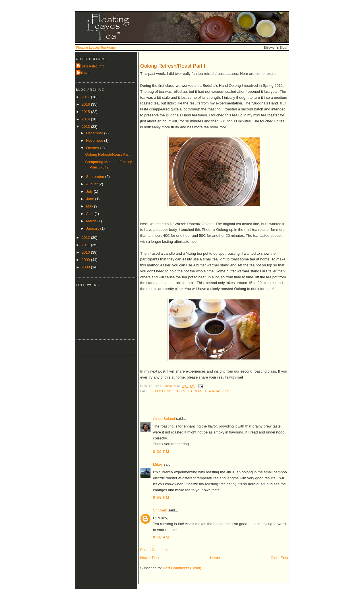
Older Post (279, 558)
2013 (86, 127)
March (92, 221)
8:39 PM (161, 452)
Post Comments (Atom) (182, 568)
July (90, 191)
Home (215, 558)
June (91, 199)
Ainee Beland (164, 419)
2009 (86, 260)
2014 (86, 119)
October (93, 148)
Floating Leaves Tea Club (179, 391)
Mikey (158, 464)
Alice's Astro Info (91, 66)
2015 (86, 112)
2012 (86, 238)
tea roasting (217, 391)
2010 (86, 252)
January (93, 228)
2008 (86, 267)
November (95, 140)
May (90, 206)
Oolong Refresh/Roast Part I (108, 154)
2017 (86, 97)
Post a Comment (154, 550)
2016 (86, 104)
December (95, 133)
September (96, 177)
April (90, 214)
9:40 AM (161, 537)
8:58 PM (161, 497)
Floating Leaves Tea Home (96, 47)
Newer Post (150, 558)
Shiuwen (160, 510)
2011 (86, 245)
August (92, 184)
